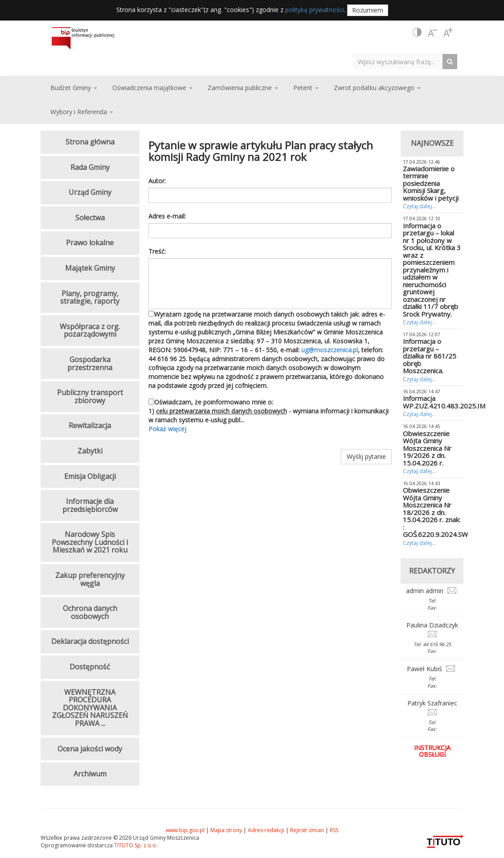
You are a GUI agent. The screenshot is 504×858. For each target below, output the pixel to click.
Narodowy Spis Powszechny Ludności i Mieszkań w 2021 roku (90, 542)
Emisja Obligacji (90, 476)
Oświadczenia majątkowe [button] (152, 88)
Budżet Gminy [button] (74, 88)
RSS (334, 830)
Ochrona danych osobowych (90, 612)
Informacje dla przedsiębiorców (90, 505)
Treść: (157, 251)
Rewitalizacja (90, 425)
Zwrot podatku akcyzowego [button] (377, 88)
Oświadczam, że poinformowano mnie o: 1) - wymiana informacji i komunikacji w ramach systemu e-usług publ (270, 416)
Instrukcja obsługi (432, 751)
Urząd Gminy (90, 192)
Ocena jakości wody (90, 749)
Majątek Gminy (90, 268)
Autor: (157, 181)
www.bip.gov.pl (185, 830)
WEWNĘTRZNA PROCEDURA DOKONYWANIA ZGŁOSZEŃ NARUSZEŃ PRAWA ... (90, 708)
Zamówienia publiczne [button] (243, 88)
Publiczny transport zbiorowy (90, 396)
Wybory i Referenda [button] (82, 112)
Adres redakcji (266, 830)
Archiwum (90, 774)
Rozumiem (368, 10)
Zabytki (90, 451)
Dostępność (90, 667)
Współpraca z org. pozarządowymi (90, 330)
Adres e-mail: (167, 216)
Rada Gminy (90, 167)
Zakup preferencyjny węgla (90, 579)
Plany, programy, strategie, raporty (90, 297)
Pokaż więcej (167, 429)
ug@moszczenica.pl (330, 350)
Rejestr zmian (307, 830)
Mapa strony (226, 830)
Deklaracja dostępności (90, 641)
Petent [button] (306, 88)
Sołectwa (90, 218)
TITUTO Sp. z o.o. (135, 845)
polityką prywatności (315, 10)
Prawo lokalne (90, 243)
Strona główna (90, 142)
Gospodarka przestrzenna (90, 363)
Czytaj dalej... (419, 206)
